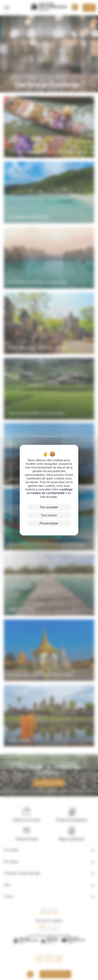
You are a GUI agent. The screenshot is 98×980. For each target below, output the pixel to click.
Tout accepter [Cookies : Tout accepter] (49, 507)
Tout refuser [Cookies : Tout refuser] (49, 515)
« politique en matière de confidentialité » (50, 491)
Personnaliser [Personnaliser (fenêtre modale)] (49, 523)
